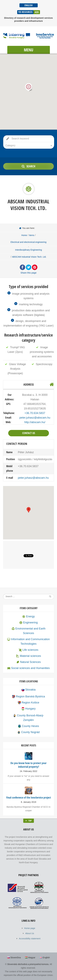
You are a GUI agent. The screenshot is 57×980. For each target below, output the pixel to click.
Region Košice (28, 703)
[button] (29, 87)
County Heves (28, 726)
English (28, 5)
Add (37, 12)
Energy (28, 616)
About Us (30, 933)
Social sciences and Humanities (28, 668)
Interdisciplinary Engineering (29, 250)
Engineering (28, 623)
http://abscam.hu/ (35, 422)
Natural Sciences (28, 662)
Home (24, 235)
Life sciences (28, 650)
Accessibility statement (30, 939)
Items (32, 235)
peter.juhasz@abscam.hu (35, 418)
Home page (30, 928)
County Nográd (28, 732)
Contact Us (29, 433)
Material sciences (28, 656)
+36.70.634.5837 (35, 413)
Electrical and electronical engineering (29, 242)
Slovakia (28, 690)
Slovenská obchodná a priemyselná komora (28, 964)
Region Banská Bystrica (28, 696)
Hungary (28, 709)
